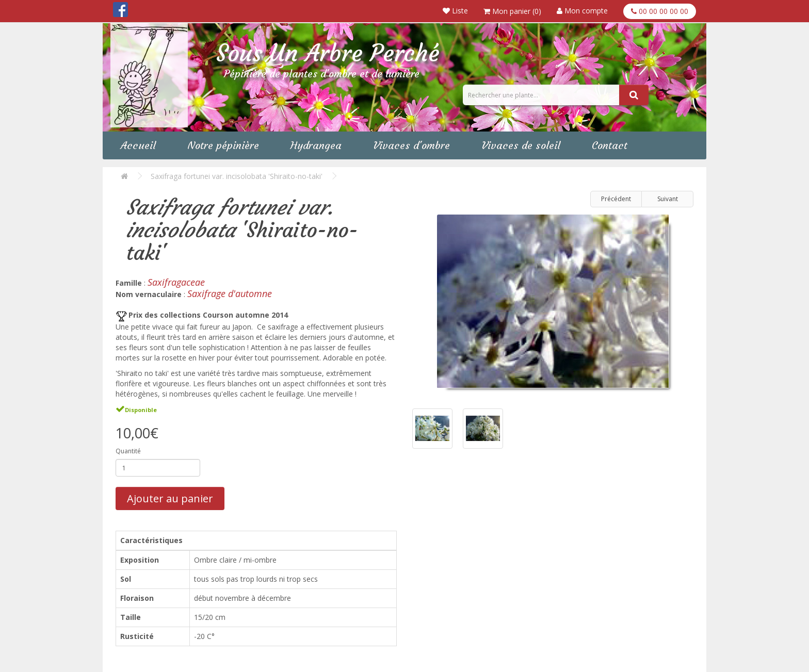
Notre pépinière (223, 145)
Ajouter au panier (170, 498)
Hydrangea (316, 145)
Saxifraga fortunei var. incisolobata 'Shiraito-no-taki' (237, 176)
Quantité (128, 451)
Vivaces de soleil (521, 145)
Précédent (616, 199)
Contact (610, 145)
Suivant (668, 199)
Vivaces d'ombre (411, 145)
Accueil (138, 145)
